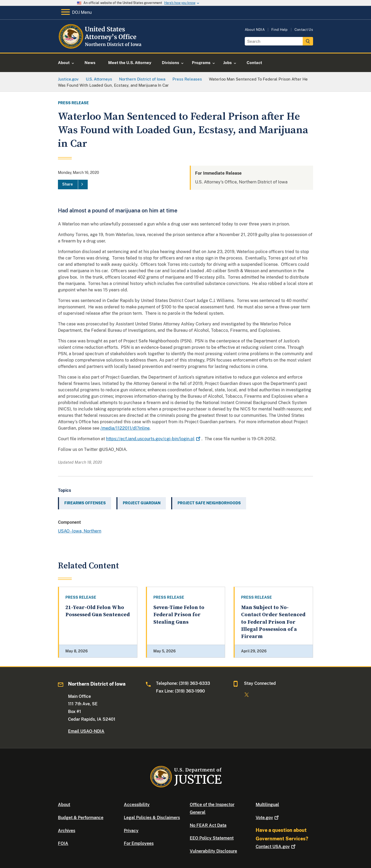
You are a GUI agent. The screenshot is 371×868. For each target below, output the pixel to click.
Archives (67, 831)
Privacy (131, 831)
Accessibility (137, 805)
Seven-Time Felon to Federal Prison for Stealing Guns (179, 615)
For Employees (139, 843)
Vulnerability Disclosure (213, 851)
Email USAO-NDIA (86, 731)
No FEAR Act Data (208, 825)
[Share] (73, 184)
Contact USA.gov (276, 847)
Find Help (280, 30)
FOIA (63, 843)
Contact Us (304, 30)
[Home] (101, 46)
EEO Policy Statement (212, 838)
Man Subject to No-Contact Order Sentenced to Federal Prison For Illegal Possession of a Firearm (273, 622)
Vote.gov (268, 818)
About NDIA (255, 30)
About (64, 805)
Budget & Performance (81, 818)
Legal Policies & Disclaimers (152, 818)
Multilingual (267, 805)
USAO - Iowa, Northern (80, 531)
